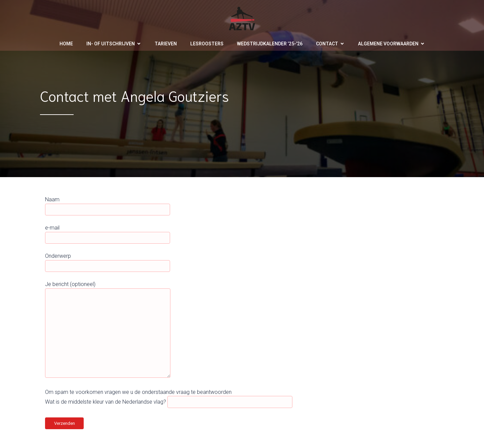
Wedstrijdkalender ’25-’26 (270, 44)
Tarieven (166, 44)
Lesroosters (207, 44)
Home (66, 44)
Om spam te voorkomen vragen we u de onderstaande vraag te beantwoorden (138, 392)
